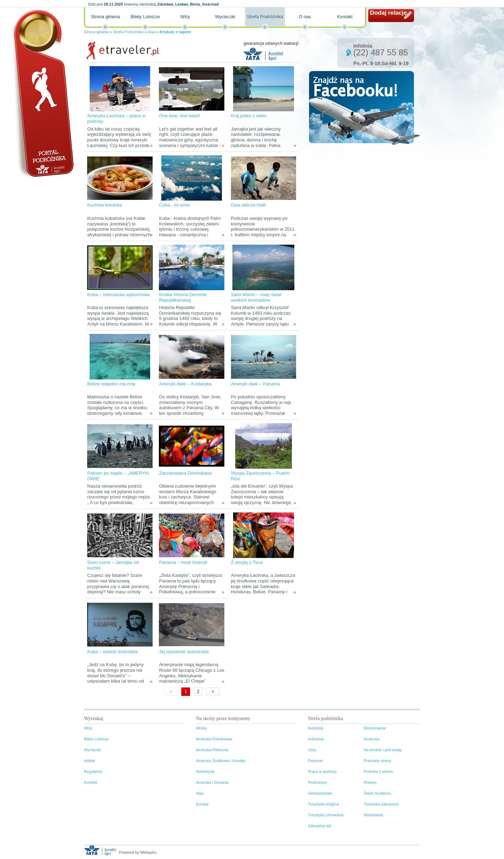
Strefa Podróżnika (265, 17)
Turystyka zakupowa (381, 804)
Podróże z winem (378, 771)
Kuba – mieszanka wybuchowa (118, 295)
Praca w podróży (322, 771)
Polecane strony (377, 761)
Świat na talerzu (377, 793)
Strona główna (105, 17)
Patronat (315, 761)
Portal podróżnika (42, 93)
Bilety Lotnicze (145, 17)
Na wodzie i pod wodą (383, 750)
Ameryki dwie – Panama (255, 384)
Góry (312, 750)
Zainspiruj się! (320, 826)
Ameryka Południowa (214, 739)
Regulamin (93, 771)
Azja (151, 32)
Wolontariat (373, 815)
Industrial (316, 739)
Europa (202, 804)
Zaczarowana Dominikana (185, 473)
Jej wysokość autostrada (184, 652)
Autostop (316, 728)
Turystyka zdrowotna (326, 815)
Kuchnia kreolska (104, 205)
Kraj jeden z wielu (249, 116)
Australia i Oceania (212, 782)
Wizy (185, 17)
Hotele (90, 761)
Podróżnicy (317, 782)
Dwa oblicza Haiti (248, 205)
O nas (305, 17)
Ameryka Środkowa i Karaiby (221, 761)
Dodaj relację (388, 13)
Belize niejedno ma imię (111, 384)
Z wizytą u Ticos (247, 562)
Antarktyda (205, 771)
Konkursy (372, 739)
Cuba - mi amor (175, 205)
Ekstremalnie (375, 728)
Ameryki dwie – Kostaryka (185, 384)
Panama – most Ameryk (183, 562)
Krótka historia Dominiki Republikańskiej (183, 297)
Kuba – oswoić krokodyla (112, 652)
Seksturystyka (320, 793)
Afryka (201, 728)
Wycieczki (225, 17)
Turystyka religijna (323, 804)
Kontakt (345, 17)
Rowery (370, 782)
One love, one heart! (180, 116)
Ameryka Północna (212, 750)
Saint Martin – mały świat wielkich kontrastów (256, 297)
